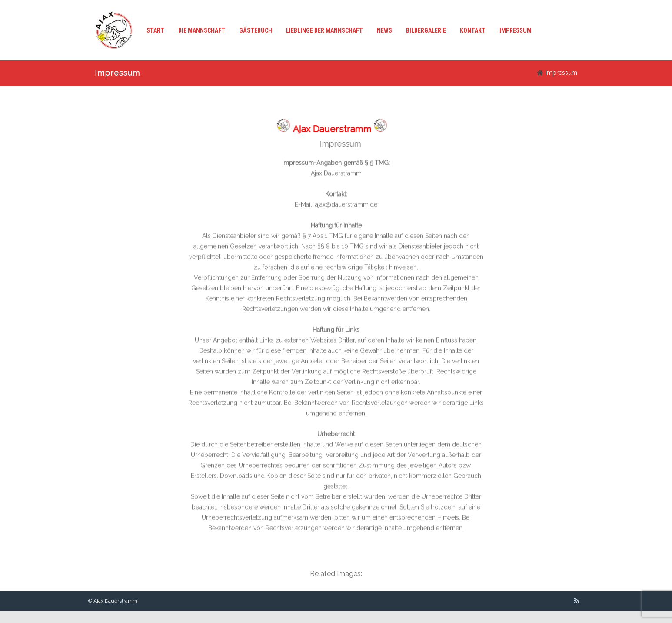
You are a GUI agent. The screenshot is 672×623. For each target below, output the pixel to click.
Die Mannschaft (202, 30)
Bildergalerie (426, 30)
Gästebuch (256, 30)
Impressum (516, 30)
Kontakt (473, 30)
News (384, 30)
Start (155, 30)
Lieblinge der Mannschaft (324, 30)
